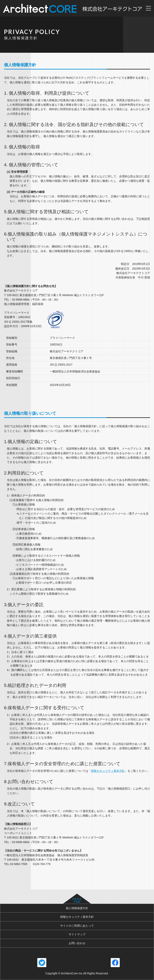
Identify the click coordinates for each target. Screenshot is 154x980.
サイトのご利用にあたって (77, 926)
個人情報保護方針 (77, 908)
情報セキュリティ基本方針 (108, 771)
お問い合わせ (77, 943)
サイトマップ (77, 934)
